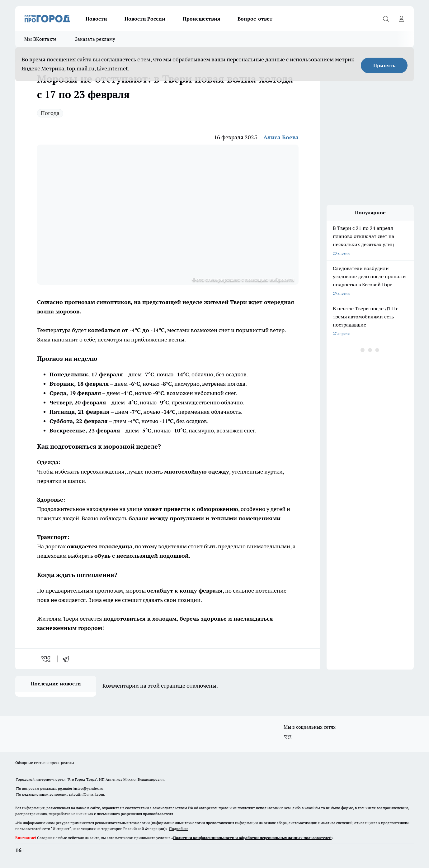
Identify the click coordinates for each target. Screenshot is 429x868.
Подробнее (179, 829)
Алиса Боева (281, 137)
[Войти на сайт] (401, 19)
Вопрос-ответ (255, 19)
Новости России (145, 19)
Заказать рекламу (95, 39)
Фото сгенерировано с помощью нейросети (243, 279)
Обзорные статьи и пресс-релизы (45, 763)
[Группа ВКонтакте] (288, 737)
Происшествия (201, 19)
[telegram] (68, 659)
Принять (384, 65)
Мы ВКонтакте (41, 39)
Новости (96, 19)
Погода (50, 113)
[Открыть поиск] (386, 19)
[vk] (47, 659)
